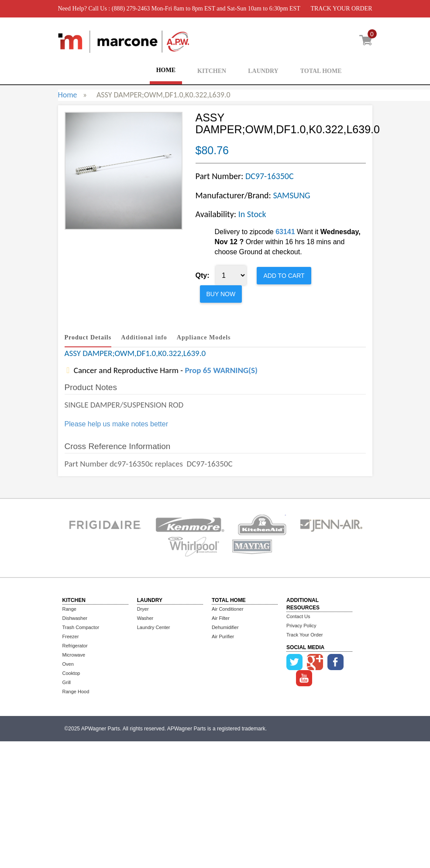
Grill (67, 682)
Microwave (74, 655)
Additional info (144, 337)
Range (69, 609)
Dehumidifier (225, 627)
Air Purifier (223, 636)
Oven (68, 664)
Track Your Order (304, 635)
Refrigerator (75, 646)
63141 (285, 232)
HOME (166, 70)
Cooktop (71, 673)
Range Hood (76, 692)
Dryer (143, 609)
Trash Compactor (81, 627)
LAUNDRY (263, 71)
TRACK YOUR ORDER (341, 9)
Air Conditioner (228, 609)
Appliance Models (204, 337)
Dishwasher (75, 618)
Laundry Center (154, 627)
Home (68, 95)
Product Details (88, 337)
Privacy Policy (301, 626)
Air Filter (221, 618)
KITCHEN (212, 71)
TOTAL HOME (321, 71)
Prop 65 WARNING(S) (221, 370)
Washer (145, 618)
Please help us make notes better (116, 424)
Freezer (71, 636)
